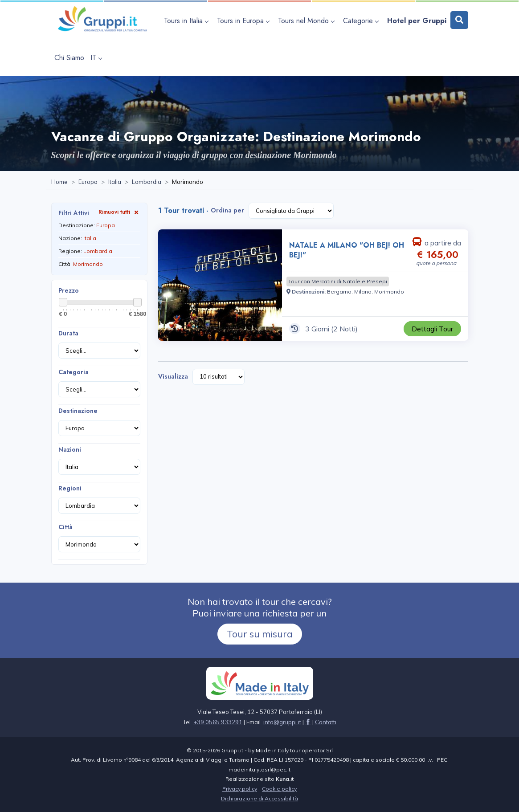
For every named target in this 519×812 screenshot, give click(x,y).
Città (65, 527)
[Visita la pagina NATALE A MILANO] (220, 285)
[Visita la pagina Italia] (115, 182)
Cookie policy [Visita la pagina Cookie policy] (279, 789)
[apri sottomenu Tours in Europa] (244, 21)
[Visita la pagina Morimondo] (389, 292)
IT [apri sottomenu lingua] (96, 58)
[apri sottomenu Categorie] (362, 21)
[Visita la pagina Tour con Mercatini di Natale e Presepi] (338, 282)
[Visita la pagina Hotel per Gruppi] (417, 21)
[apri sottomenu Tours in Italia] (187, 21)
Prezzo (69, 290)
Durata (68, 333)
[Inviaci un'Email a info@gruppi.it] (282, 722)
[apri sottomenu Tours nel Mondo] (307, 21)
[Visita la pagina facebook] (308, 722)
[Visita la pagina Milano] (363, 292)
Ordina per (227, 210)
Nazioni (70, 449)
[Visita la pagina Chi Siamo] (69, 58)
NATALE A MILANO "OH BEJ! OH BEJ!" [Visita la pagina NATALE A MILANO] (347, 250)
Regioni (70, 488)
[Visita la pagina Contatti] (326, 722)
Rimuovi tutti (119, 212)
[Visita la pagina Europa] (88, 182)
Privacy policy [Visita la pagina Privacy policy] (240, 789)
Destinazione (78, 411)
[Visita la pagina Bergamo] (339, 292)
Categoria (74, 372)
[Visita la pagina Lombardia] (147, 182)
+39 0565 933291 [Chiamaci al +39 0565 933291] (218, 722)
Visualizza (173, 376)
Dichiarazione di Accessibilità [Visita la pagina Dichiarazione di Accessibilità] (259, 798)
